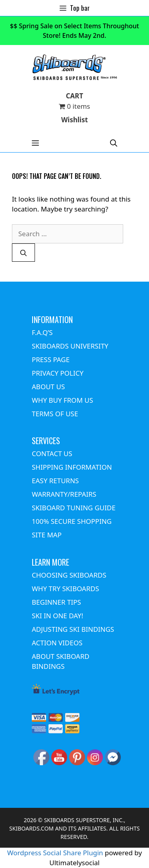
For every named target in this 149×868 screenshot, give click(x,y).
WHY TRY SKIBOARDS (65, 589)
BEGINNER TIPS (56, 602)
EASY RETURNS (55, 481)
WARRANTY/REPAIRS (64, 494)
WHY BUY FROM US (62, 400)
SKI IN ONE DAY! (57, 616)
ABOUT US (48, 387)
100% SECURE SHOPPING (72, 521)
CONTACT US (52, 454)
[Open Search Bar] (114, 142)
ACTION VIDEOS (57, 643)
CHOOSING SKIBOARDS (69, 575)
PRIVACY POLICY (58, 373)
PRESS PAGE (51, 360)
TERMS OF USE (55, 414)
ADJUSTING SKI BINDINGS (73, 629)
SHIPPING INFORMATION (72, 467)
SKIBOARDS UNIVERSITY (70, 346)
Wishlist (74, 120)
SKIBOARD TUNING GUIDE (74, 508)
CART (75, 96)
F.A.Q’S (42, 332)
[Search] (23, 253)
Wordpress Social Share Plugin (56, 853)
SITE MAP (47, 535)
